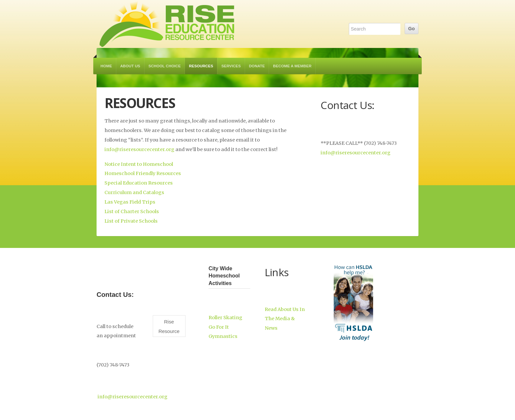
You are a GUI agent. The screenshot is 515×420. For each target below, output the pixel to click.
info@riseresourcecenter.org (139, 149)
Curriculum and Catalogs (134, 192)
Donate (257, 66)
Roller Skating (225, 318)
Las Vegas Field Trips (130, 202)
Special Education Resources (139, 183)
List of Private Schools (131, 221)
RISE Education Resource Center (167, 24)
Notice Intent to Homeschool (139, 164)
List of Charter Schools (132, 211)
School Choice (165, 66)
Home (106, 66)
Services (231, 66)
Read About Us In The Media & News (285, 319)
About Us (130, 66)
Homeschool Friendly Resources (143, 173)
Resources (201, 66)
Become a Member (292, 66)
